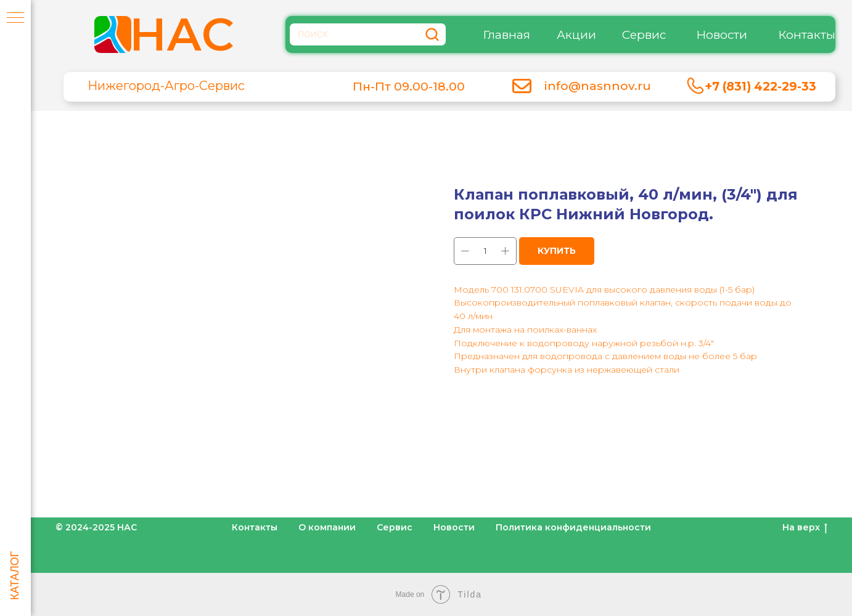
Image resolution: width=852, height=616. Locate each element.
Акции (576, 35)
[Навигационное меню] (15, 18)
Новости (722, 35)
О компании (327, 527)
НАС (182, 34)
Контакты (807, 35)
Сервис (644, 35)
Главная (506, 35)
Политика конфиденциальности (573, 527)
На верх (805, 528)
